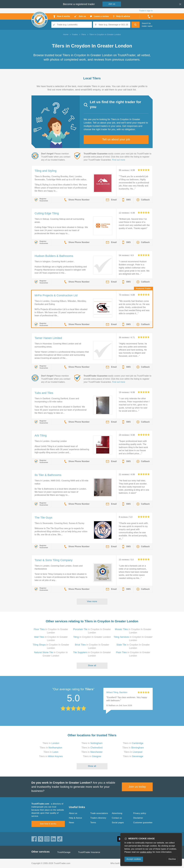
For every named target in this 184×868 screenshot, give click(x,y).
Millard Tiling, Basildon (117, 692)
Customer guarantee (143, 823)
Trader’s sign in (146, 11)
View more (92, 601)
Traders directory (98, 818)
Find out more (119, 160)
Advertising (117, 813)
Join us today (137, 787)
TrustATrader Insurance (89, 852)
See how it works (48, 824)
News (72, 823)
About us (73, 813)
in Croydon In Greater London (92, 637)
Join (112, 4)
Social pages (118, 823)
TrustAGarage (64, 852)
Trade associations (99, 813)
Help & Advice (76, 818)
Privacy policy (140, 813)
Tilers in (51, 743)
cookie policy (146, 852)
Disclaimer (138, 818)
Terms (93, 823)
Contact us (117, 818)
